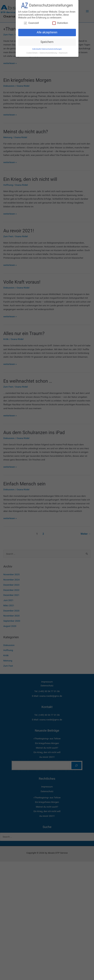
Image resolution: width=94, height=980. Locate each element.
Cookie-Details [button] (32, 52)
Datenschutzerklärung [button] (48, 52)
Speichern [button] (47, 42)
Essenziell (31, 23)
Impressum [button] (63, 52)
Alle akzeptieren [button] (47, 32)
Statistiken (60, 23)
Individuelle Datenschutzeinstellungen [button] (47, 49)
